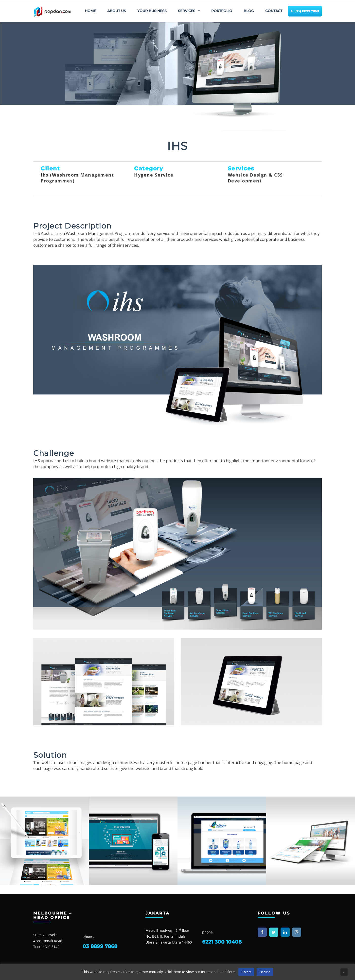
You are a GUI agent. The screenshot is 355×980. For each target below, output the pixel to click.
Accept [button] (246, 972)
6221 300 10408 (222, 942)
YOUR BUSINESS (152, 11)
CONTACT (274, 11)
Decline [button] (265, 972)
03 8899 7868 (100, 946)
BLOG (249, 11)
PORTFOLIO (222, 11)
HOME (90, 11)
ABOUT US (117, 11)
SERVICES (187, 11)
